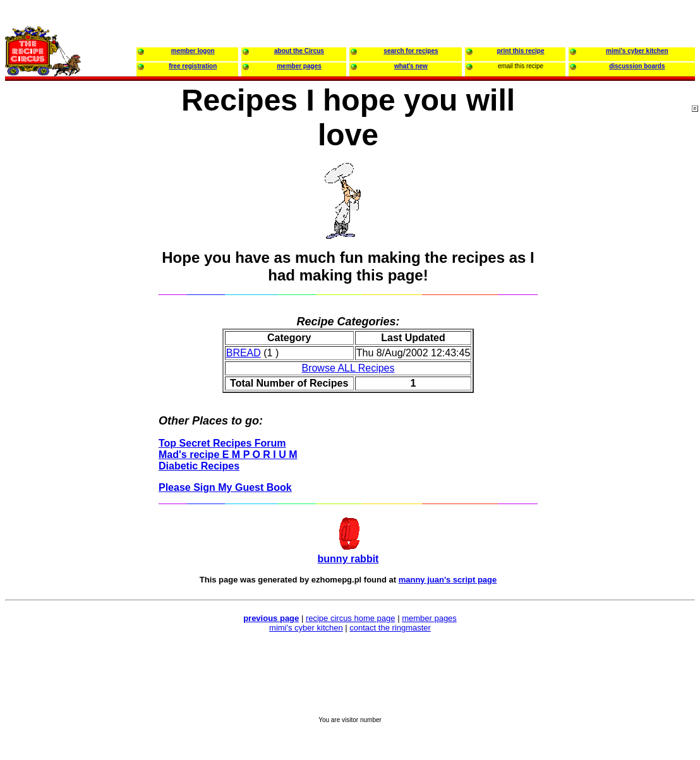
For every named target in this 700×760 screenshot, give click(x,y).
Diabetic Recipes (199, 466)
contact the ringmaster (390, 628)
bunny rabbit (348, 559)
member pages (429, 618)
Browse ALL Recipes (348, 368)
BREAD (244, 353)
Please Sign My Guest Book (225, 487)
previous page (271, 618)
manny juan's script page (448, 580)
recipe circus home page (351, 618)
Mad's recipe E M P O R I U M (228, 455)
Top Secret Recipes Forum (222, 443)
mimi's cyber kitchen (306, 628)
